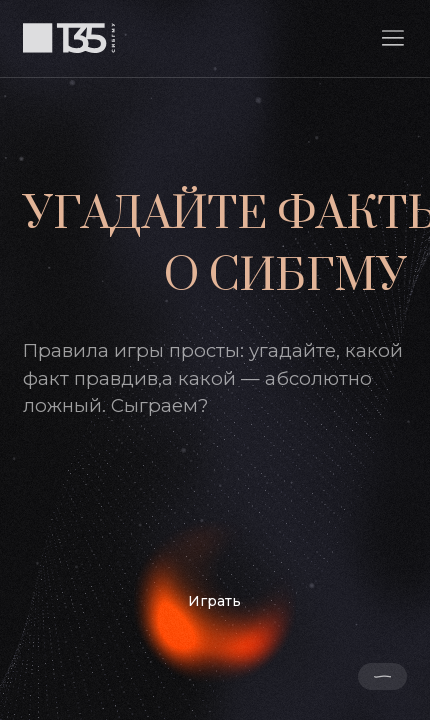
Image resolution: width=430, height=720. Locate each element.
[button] (393, 38)
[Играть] (215, 602)
